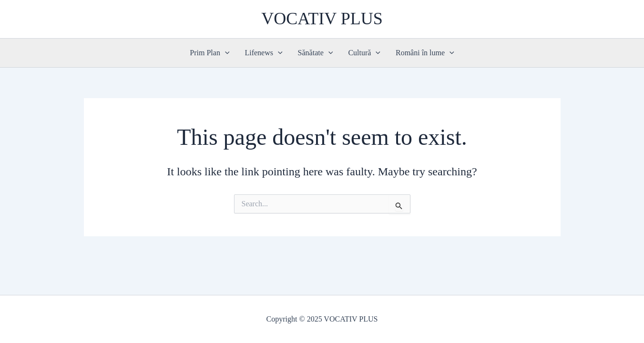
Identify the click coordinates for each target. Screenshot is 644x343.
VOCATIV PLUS (322, 19)
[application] (225, 53)
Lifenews (263, 53)
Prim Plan (210, 53)
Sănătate (316, 53)
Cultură (364, 53)
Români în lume (425, 53)
